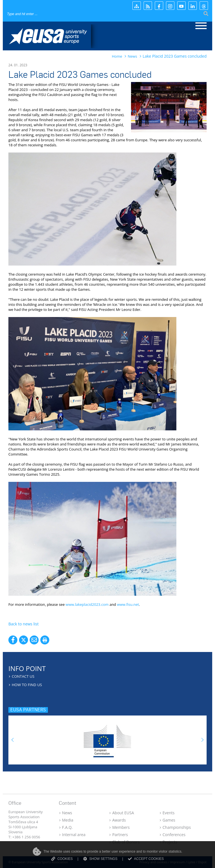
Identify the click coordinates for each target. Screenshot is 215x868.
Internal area (74, 835)
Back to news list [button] (24, 624)
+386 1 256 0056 (26, 837)
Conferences (174, 835)
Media (68, 820)
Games (169, 820)
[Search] (41, 14)
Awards (119, 820)
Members (121, 827)
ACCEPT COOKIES (146, 859)
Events (169, 813)
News (67, 813)
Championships (177, 827)
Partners (120, 835)
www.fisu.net (128, 604)
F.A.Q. (67, 827)
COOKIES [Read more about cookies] (62, 859)
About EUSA (123, 813)
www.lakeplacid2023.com (87, 604)
